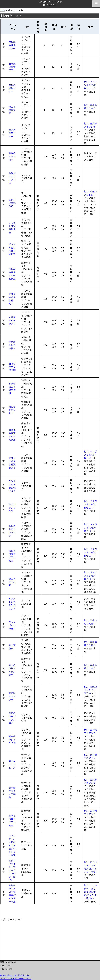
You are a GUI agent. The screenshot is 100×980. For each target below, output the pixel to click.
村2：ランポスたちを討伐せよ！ (90, 455)
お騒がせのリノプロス (12, 178)
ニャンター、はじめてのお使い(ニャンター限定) (13, 845)
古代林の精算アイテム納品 (12, 274)
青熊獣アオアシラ (12, 696)
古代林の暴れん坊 (12, 203)
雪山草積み (12, 647)
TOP (3, 10)
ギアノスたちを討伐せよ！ (12, 604)
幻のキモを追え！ (12, 410)
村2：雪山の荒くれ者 (90, 107)
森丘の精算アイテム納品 (12, 556)
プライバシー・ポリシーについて (16, 978)
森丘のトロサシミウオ (12, 531)
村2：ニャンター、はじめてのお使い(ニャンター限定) (90, 892)
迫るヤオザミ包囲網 (12, 367)
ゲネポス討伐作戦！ (12, 345)
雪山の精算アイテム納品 (12, 670)
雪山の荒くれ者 (12, 582)
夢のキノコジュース (12, 764)
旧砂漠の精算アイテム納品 (12, 435)
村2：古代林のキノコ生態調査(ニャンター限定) (90, 867)
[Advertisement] (19, 937)
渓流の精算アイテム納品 (12, 820)
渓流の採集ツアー (12, 133)
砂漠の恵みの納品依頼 (12, 388)
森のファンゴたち (12, 508)
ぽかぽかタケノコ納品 (12, 792)
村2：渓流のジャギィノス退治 (90, 690)
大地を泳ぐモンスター (12, 322)
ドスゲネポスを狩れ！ (12, 299)
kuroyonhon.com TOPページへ (15, 975)
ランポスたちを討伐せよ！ (12, 486)
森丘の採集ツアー (12, 88)
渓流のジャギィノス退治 (12, 718)
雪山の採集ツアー (12, 110)
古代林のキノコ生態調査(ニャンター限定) (13, 893)
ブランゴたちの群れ (12, 625)
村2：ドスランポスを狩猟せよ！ (90, 85)
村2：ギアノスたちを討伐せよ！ (90, 576)
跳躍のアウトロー (12, 156)
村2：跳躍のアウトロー (90, 193)
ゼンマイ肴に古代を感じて (12, 249)
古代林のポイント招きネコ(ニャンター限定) (13, 870)
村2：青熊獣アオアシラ (90, 125)
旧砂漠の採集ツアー (12, 67)
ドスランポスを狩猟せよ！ (12, 463)
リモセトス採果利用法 (12, 228)
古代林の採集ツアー (12, 45)
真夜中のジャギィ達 (12, 740)
